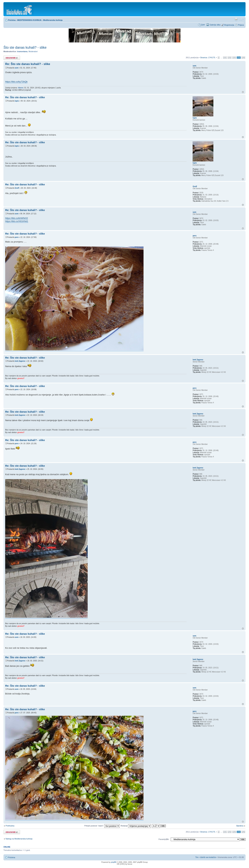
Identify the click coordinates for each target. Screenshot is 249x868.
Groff (17, 188)
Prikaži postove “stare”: (102, 826)
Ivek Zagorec (20, 361)
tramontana (22, 51)
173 (234, 58)
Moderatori (33, 51)
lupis (17, 101)
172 (229, 58)
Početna (12, 20)
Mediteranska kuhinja (53, 20)
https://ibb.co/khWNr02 (17, 218)
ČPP (203, 25)
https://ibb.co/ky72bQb (16, 82)
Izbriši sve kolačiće (208, 857)
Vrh (243, 92)
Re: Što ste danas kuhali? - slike (28, 64)
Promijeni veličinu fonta (241, 19)
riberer (21, 88)
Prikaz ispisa (236, 19)
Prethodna (10, 826)
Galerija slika (215, 25)
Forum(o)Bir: (164, 839)
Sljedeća (240, 826)
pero (17, 237)
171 (225, 58)
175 (243, 58)
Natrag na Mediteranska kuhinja (19, 839)
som (17, 68)
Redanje (136, 826)
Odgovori (12, 58)
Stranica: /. (208, 58)
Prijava (241, 25)
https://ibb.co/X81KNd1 (17, 221)
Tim (197, 857)
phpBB (114, 862)
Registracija (229, 25)
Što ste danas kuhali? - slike (25, 47)
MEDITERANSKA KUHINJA (29, 20)
